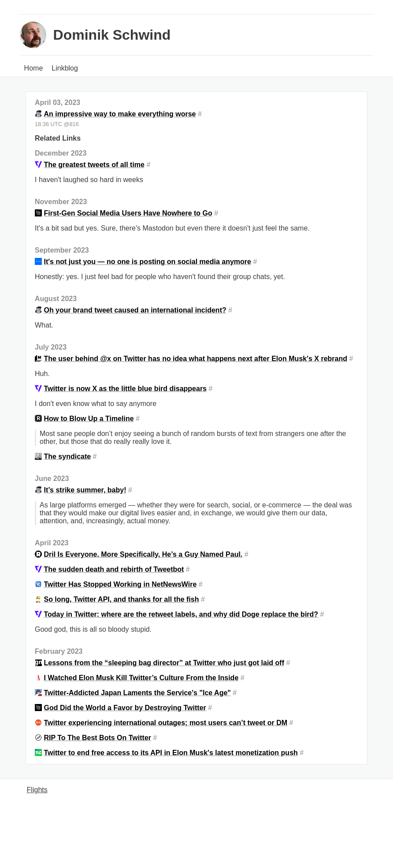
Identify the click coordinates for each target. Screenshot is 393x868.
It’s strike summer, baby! (85, 490)
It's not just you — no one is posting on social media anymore (147, 262)
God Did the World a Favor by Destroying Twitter (125, 708)
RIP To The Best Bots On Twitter (97, 738)
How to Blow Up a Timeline (89, 419)
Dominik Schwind (112, 35)
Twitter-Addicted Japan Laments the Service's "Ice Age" (137, 693)
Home (34, 68)
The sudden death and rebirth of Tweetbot (114, 569)
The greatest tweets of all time (94, 165)
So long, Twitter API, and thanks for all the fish (121, 599)
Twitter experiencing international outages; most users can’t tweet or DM (165, 723)
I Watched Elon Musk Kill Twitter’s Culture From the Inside (141, 678)
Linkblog (65, 68)
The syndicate (67, 456)
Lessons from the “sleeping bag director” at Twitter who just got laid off (164, 663)
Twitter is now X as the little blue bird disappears (125, 389)
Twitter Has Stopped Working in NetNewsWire (120, 584)
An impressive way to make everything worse (120, 114)
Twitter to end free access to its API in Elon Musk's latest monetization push (171, 753)
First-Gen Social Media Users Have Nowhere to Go (128, 213)
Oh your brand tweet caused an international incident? (135, 310)
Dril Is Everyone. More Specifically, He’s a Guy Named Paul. (143, 554)
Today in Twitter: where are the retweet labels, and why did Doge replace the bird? (181, 614)
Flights (37, 790)
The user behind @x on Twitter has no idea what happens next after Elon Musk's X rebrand (195, 359)
